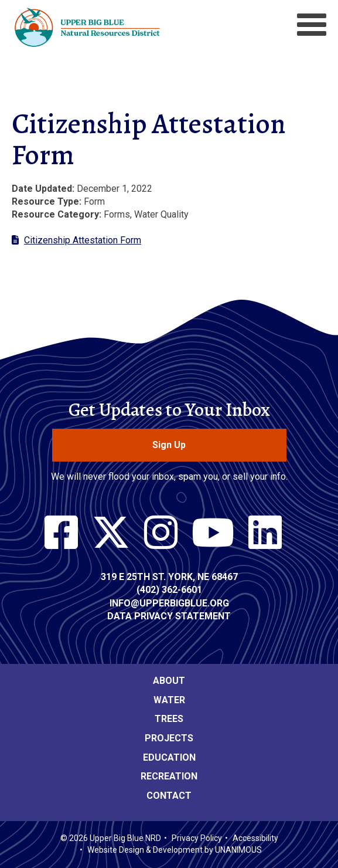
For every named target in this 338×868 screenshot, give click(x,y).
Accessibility (255, 838)
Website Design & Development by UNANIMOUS (175, 850)
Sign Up (169, 445)
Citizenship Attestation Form (83, 240)
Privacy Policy (197, 838)
